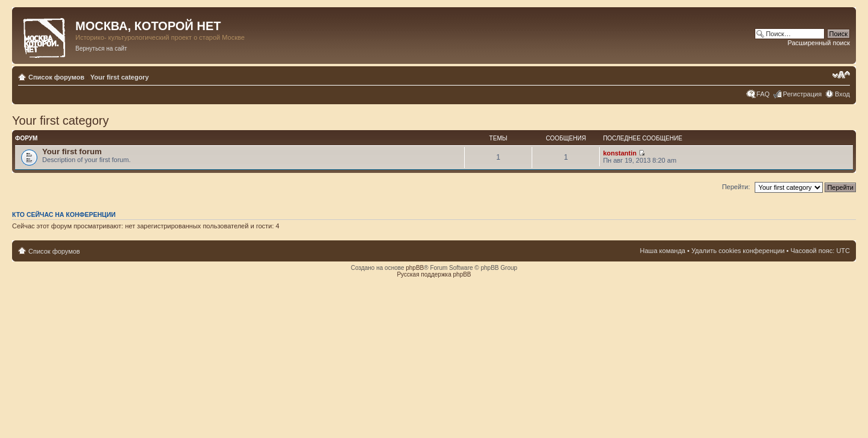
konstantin (620, 153)
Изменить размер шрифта (841, 75)
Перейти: (736, 187)
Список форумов (56, 77)
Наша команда (663, 251)
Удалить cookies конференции (738, 251)
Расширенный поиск (819, 43)
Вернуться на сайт (101, 48)
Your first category (120, 77)
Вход (842, 94)
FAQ (763, 94)
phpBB (415, 268)
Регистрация (802, 94)
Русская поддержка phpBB (434, 274)
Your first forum (72, 152)
